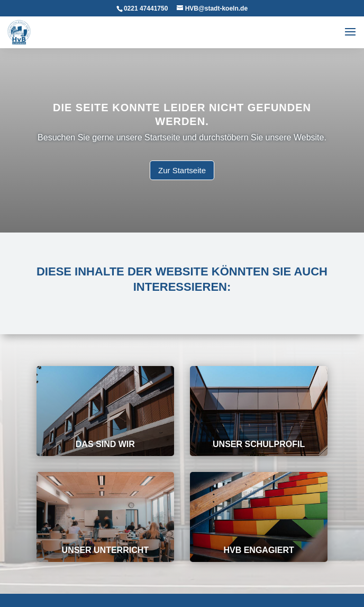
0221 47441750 (146, 8)
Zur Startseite (182, 170)
